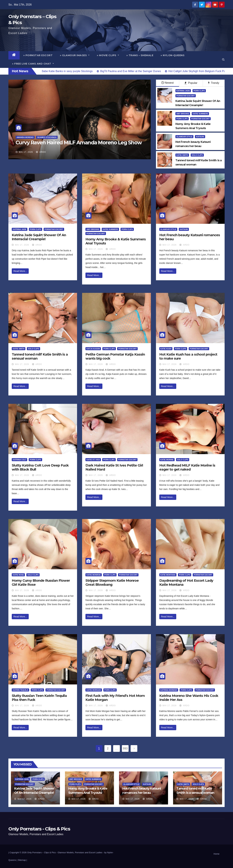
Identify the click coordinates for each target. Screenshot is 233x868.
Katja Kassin (93, 349)
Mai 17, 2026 (26, 152)
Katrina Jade (183, 91)
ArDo (41, 152)
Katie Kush (166, 349)
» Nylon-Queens (173, 55)
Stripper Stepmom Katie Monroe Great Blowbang (112, 583)
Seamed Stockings (47, 137)
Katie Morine (167, 460)
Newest (167, 83)
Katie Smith (182, 155)
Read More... (20, 271)
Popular (191, 83)
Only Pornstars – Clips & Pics (41, 852)
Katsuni (200, 137)
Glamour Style (184, 137)
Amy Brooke (183, 114)
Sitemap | (22, 860)
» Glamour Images (75, 55)
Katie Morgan (94, 690)
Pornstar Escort (186, 96)
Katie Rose (18, 575)
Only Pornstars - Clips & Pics (39, 829)
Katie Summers (200, 114)
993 (125, 748)
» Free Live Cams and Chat (33, 64)
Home (216, 854)
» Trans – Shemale (140, 55)
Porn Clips (199, 91)
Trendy (214, 83)
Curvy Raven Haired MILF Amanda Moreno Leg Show (79, 143)
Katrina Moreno (169, 690)
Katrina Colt (19, 460)
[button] (223, 59)
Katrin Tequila (20, 690)
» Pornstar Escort (38, 55)
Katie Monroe (94, 575)
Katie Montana (168, 575)
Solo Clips (197, 155)
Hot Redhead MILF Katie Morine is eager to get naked (187, 467)
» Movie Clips (108, 55)
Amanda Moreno (25, 137)
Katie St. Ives (93, 460)
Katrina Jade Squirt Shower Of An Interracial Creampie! (39, 237)
